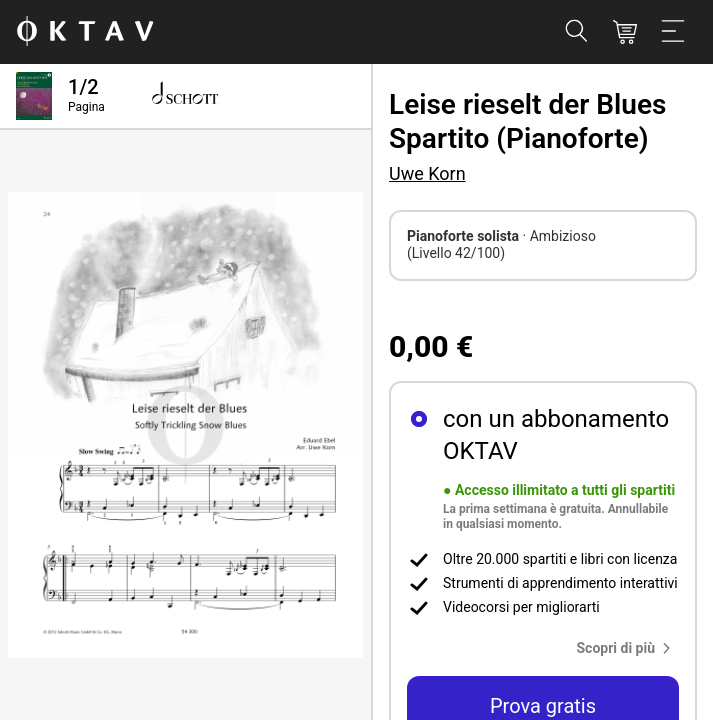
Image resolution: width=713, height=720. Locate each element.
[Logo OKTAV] (85, 32)
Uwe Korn (427, 173)
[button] (628, 648)
